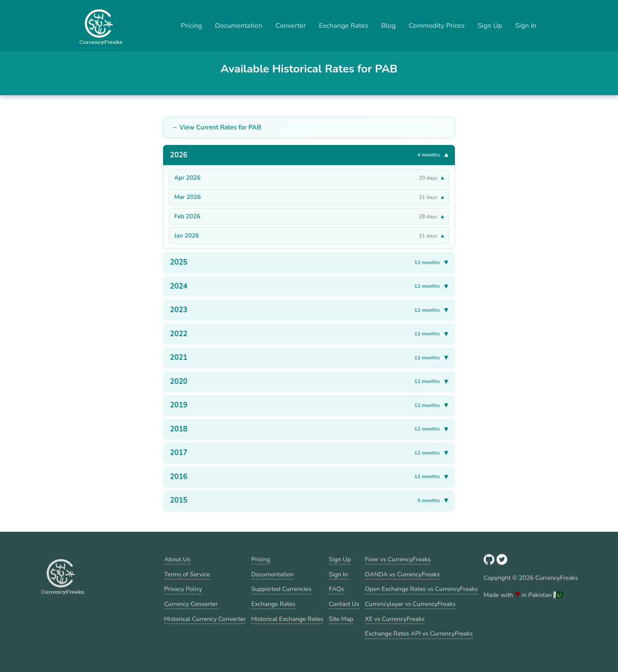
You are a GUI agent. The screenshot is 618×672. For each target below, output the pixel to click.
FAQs (336, 589)
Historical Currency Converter (205, 619)
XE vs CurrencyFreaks (395, 619)
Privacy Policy (183, 589)
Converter (291, 26)
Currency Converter (191, 604)
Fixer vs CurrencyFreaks (398, 559)
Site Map (341, 619)
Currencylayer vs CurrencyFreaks (410, 604)
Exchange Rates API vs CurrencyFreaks (419, 633)
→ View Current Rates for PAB (216, 127)
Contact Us (344, 604)
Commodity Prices (436, 26)
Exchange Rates (344, 26)
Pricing (191, 26)
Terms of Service (187, 574)
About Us (177, 559)
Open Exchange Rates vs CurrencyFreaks (421, 589)
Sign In (526, 26)
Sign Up (490, 26)
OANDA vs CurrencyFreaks (402, 574)
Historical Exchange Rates (287, 619)
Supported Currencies (281, 589)
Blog (388, 26)
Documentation (239, 26)
